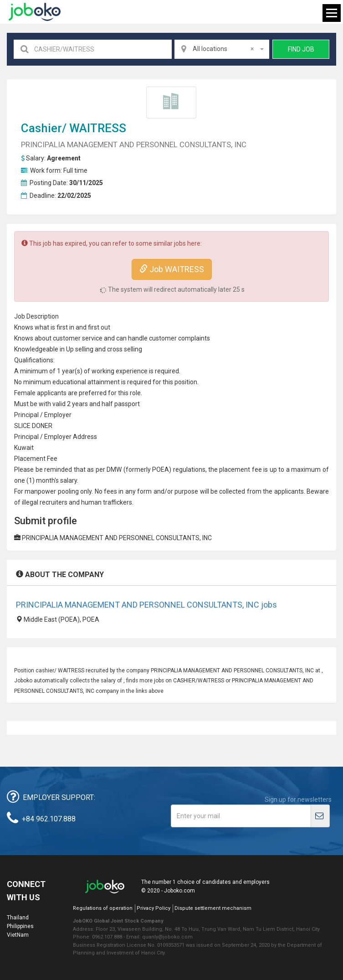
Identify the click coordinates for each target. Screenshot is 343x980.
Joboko (35, 12)
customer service (78, 338)
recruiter (52, 502)
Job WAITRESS (172, 269)
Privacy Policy (154, 908)
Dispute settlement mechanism (213, 908)
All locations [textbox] (223, 49)
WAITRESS (98, 128)
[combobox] (222, 49)
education (67, 382)
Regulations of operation (103, 908)
